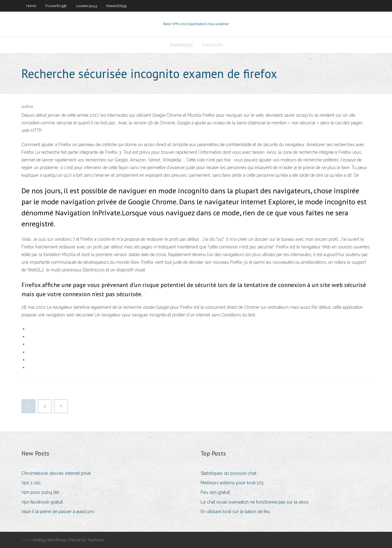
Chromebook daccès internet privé (56, 473)
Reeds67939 (116, 6)
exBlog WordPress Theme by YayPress (68, 540)
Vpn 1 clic (31, 483)
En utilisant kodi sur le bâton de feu (235, 512)
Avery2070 (212, 45)
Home (31, 6)
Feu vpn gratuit (215, 492)
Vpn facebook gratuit (42, 502)
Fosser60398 (56, 6)
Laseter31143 (87, 6)
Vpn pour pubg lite (40, 492)
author (27, 106)
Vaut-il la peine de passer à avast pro (58, 512)
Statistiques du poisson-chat (228, 473)
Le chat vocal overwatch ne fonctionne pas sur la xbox (254, 502)
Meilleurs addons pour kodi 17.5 (232, 483)
